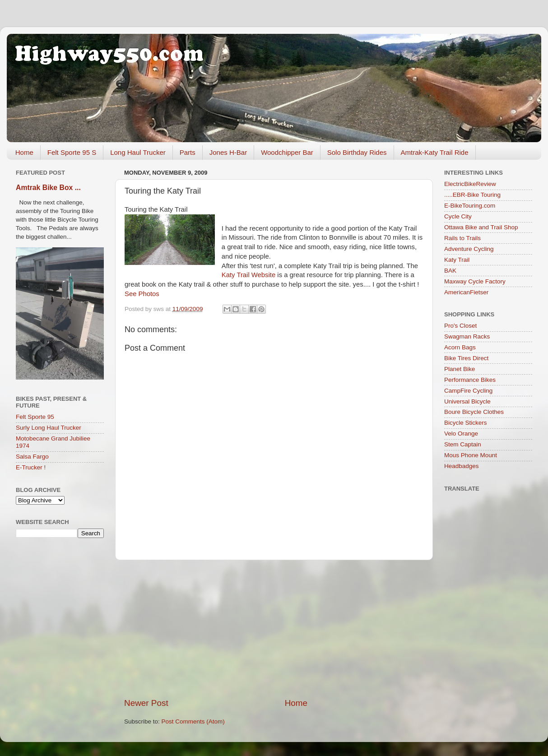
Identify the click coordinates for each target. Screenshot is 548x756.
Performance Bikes (470, 380)
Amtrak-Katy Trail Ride (435, 152)
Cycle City (458, 216)
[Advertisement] (274, 629)
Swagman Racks (467, 336)
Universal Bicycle (467, 401)
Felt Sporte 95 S (72, 152)
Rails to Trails (462, 238)
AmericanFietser (466, 292)
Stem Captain (463, 444)
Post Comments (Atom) (193, 721)
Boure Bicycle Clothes (474, 412)
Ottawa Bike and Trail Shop (481, 227)
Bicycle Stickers (466, 423)
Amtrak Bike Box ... (48, 188)
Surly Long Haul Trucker (49, 428)
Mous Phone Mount (471, 455)
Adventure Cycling (469, 249)
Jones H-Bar (228, 152)
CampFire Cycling (468, 391)
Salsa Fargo (32, 457)
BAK (450, 271)
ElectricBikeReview (470, 184)
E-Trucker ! (31, 467)
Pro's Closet (460, 326)
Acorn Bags (460, 347)
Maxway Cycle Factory (475, 281)
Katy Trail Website (248, 275)
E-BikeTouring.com (470, 206)
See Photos (142, 294)
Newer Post (146, 703)
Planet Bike (460, 369)
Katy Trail (457, 260)
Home (24, 152)
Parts (188, 152)
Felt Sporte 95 (35, 417)
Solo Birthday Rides (357, 152)
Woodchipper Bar (287, 152)
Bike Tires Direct (466, 358)
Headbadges (462, 466)
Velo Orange (461, 434)
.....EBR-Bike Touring (472, 195)
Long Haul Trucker (138, 152)
